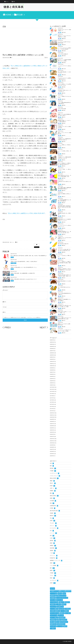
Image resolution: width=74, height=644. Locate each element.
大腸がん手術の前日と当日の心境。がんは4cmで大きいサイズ (24, 279)
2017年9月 (52, 394)
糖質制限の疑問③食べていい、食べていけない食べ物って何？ (64, 232)
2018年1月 (52, 385)
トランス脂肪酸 (54, 566)
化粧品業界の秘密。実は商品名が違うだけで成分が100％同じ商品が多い (64, 207)
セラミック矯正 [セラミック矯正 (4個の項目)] (54, 618)
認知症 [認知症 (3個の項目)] (57, 622)
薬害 (15, 263)
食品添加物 (53, 548)
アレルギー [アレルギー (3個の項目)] (53, 626)
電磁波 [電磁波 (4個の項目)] (59, 620)
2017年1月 (52, 411)
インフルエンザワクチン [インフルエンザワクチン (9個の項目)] (62, 598)
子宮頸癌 (53, 573)
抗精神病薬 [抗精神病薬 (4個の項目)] (53, 620)
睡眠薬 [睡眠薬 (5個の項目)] (62, 613)
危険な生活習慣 (54, 478)
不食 (52, 518)
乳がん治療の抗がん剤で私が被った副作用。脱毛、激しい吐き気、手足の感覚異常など (29, 256)
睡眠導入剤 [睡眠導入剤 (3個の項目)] (53, 624)
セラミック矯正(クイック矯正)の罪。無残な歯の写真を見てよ (64, 164)
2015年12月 (52, 439)
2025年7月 (52, 351)
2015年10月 (52, 443)
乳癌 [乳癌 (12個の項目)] (60, 593)
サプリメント (54, 556)
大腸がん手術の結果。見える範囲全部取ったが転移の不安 (23, 273)
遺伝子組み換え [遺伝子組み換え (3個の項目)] (64, 622)
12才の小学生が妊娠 (62, 109)
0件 (12, 58)
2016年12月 (52, 413)
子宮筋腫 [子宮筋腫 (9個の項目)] (53, 598)
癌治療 (12, 257)
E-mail (5, 307)
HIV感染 (53, 508)
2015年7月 (52, 449)
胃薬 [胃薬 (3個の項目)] (52, 622)
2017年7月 (52, 398)
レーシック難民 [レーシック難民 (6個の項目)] (54, 609)
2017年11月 (52, 389)
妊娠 (52, 503)
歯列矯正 (53, 541)
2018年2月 (52, 383)
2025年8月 (52, 349)
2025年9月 (52, 346)
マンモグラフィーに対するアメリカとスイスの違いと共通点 (65, 331)
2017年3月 (52, 407)
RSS (14, 2)
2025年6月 (52, 353)
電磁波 (52, 481)
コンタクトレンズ (55, 473)
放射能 (52, 498)
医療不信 (53, 516)
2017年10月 (52, 391)
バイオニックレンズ (55, 476)
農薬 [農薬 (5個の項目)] (58, 611)
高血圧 (52, 578)
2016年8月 (52, 422)
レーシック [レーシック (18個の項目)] (54, 593)
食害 (52, 536)
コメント (13, 242)
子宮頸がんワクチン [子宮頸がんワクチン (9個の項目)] (61, 596)
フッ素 (52, 553)
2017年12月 (52, 387)
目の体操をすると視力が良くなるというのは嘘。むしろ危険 (65, 306)
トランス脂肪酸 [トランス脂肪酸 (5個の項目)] (65, 611)
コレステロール (54, 581)
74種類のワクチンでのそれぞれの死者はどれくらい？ (65, 238)
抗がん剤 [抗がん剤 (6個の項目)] (62, 609)
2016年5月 (52, 428)
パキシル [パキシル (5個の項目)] (61, 615)
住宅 (52, 531)
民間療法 (53, 491)
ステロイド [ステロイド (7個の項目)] (53, 607)
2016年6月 (52, 426)
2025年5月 (52, 355)
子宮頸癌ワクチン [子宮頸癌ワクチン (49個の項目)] (55, 591)
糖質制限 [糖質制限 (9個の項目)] (53, 596)
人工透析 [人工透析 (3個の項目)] (53, 628)
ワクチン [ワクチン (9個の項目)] (53, 600)
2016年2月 (52, 434)
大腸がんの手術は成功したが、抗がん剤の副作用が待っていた (24, 267)
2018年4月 (52, 379)
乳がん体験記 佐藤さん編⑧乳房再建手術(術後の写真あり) (65, 188)
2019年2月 (52, 359)
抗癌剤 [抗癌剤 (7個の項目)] (67, 602)
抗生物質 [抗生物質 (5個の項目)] (53, 611)
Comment (6, 290)
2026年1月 (52, 340)
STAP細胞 (53, 501)
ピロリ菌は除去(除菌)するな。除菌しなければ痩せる (64, 200)
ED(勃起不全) (54, 558)
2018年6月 (52, 374)
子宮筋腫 (53, 471)
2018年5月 (52, 376)
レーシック (53, 533)
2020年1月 (52, 357)
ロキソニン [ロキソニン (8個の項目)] (59, 600)
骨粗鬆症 (53, 551)
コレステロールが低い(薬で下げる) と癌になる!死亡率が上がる (64, 250)
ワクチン (53, 576)
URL (5, 312)
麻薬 (52, 466)
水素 (52, 463)
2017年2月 (52, 409)
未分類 (53, 583)
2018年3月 (52, 381)
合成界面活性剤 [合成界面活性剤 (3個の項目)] (61, 624)
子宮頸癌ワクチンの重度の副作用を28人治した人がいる (64, 158)
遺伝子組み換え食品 (55, 511)
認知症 (52, 543)
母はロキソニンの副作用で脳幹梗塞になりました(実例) (64, 60)
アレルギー (53, 523)
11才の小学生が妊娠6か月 (63, 54)
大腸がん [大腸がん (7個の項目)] (62, 602)
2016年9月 (52, 419)
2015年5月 (52, 454)
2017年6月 (52, 400)
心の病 (53, 538)
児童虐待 (53, 513)
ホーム (7, 2)
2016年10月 (52, 417)
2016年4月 (52, 430)
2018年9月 (52, 368)
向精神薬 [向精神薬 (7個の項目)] (53, 604)
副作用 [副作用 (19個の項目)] (69, 591)
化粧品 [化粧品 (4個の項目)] (65, 620)
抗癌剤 (53, 521)
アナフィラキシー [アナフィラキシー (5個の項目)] (55, 613)
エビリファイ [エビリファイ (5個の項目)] (54, 615)
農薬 (52, 493)
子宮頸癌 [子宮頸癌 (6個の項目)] (68, 609)
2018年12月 (52, 361)
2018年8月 (52, 370)
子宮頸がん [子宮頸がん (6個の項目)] (60, 607)
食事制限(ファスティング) (56, 561)
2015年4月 (52, 456)
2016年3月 (52, 432)
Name (5, 302)
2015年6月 (52, 451)
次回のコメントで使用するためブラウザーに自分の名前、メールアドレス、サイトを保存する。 (23, 317)
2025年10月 (52, 344)
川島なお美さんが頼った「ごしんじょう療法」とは (65, 312)
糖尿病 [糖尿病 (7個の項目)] (64, 604)
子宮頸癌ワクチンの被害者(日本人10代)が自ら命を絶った (65, 139)
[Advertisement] (25, 39)
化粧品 (53, 563)
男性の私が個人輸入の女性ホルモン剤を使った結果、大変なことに (64, 276)
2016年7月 (52, 424)
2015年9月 (52, 445)
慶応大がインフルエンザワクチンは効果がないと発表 (65, 36)
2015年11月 (52, 441)
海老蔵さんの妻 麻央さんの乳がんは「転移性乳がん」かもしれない (65, 269)
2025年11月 (52, 342)
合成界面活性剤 (54, 506)
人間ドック (53, 488)
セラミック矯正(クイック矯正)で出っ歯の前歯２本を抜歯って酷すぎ (64, 263)
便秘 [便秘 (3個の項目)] (65, 626)
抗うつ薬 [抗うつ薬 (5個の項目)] (68, 613)
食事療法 (53, 546)
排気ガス (53, 483)
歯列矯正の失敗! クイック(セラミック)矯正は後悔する (64, 121)
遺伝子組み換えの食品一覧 (63, 244)
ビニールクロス (54, 528)
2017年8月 (52, 396)
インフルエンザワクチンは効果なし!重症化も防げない (65, 79)
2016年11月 (52, 415)
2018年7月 (52, 372)
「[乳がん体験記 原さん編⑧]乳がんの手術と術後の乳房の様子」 (27, 213)
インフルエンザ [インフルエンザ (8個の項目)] (54, 602)
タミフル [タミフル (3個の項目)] (60, 626)
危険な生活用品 (54, 496)
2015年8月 (52, 447)
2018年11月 (52, 364)
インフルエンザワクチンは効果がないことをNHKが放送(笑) (65, 49)
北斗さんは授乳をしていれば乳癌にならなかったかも (65, 85)
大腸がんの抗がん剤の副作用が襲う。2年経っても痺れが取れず (24, 262)
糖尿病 (53, 571)
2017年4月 (52, 404)
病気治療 (53, 468)
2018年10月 (52, 366)
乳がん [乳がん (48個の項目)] (63, 591)
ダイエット (53, 526)
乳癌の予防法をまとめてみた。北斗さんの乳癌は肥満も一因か (64, 176)
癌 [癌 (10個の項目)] (64, 593)
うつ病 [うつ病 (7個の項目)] (59, 604)
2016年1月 (52, 436)
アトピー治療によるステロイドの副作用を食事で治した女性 (65, 318)
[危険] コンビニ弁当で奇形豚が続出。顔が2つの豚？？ (64, 115)
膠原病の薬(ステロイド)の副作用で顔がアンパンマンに (64, 220)
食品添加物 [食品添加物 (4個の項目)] (62, 618)
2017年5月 (52, 402)
